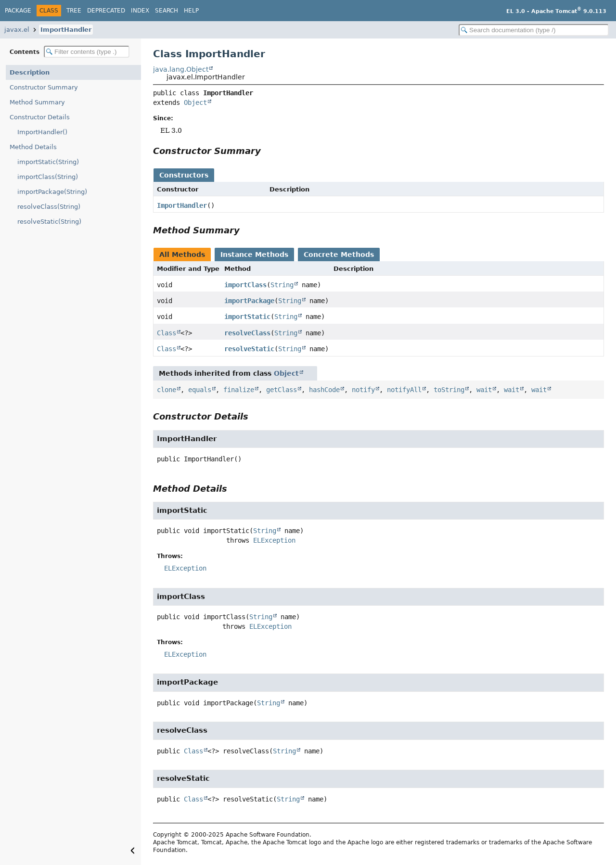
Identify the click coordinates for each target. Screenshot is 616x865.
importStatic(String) (48, 162)
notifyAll (404, 390)
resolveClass (247, 333)
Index (140, 11)
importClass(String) (48, 177)
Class (167, 333)
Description (30, 72)
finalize (239, 390)
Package (18, 11)
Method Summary (37, 102)
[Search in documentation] (534, 30)
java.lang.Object (181, 69)
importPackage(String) (52, 192)
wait (484, 390)
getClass (282, 390)
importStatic (247, 317)
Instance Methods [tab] (254, 254)
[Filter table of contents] (87, 52)
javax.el (17, 30)
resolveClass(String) (49, 207)
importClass (245, 285)
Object (195, 102)
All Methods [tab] (182, 254)
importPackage (249, 301)
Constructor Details (40, 117)
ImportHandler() (42, 132)
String (282, 285)
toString (449, 390)
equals (200, 390)
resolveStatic (249, 349)
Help (191, 11)
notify (363, 390)
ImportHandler (66, 30)
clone (167, 390)
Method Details (33, 147)
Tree (74, 11)
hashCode (324, 390)
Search (167, 11)
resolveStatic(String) (49, 222)
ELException (274, 540)
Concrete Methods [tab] (339, 254)
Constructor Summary (44, 87)
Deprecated (106, 11)
